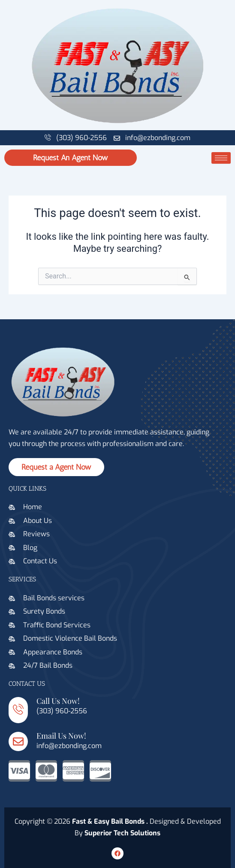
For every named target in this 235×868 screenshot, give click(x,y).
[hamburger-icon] (221, 158)
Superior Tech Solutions (122, 833)
